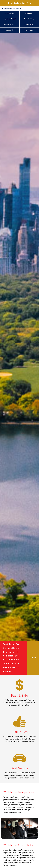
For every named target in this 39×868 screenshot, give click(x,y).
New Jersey (29, 30)
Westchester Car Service (13, 8)
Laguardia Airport (10, 19)
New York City (29, 19)
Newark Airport (10, 25)
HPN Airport (10, 13)
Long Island (29, 25)
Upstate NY (10, 30)
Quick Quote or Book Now (20, 3)
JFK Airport (29, 13)
